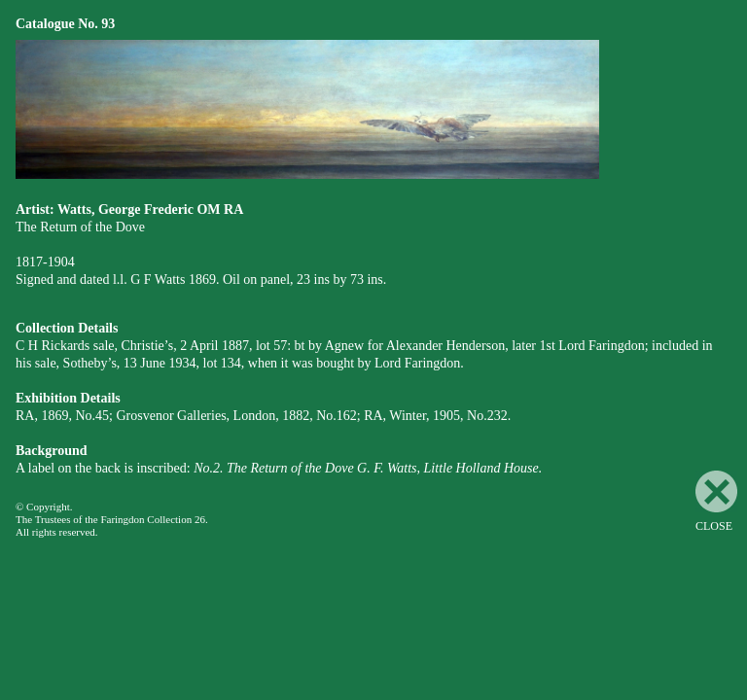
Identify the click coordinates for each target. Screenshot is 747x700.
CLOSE (716, 502)
